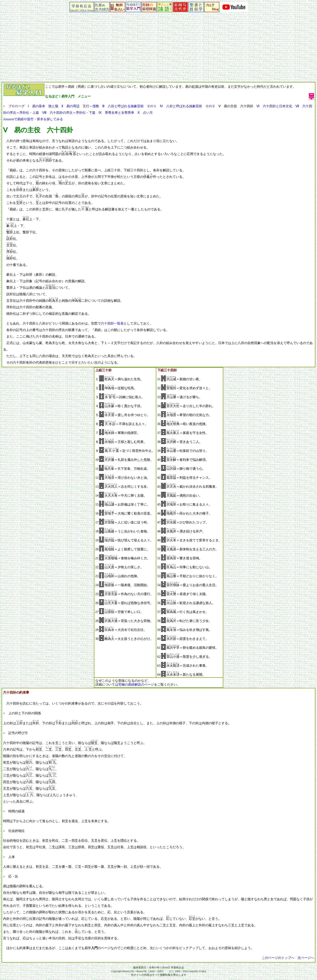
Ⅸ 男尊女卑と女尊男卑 (116, 113)
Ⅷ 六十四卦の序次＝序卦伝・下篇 (69, 113)
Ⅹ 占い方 (145, 113)
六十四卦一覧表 (112, 323)
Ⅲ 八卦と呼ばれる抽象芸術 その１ (129, 106)
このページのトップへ (278, 958)
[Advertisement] (158, 51)
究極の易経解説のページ (136, 684)
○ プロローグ (14, 106)
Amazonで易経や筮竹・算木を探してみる (33, 119)
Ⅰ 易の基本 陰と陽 (43, 106)
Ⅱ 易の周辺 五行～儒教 (80, 106)
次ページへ (306, 958)
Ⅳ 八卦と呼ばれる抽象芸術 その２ (188, 106)
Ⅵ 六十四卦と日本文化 (274, 106)
